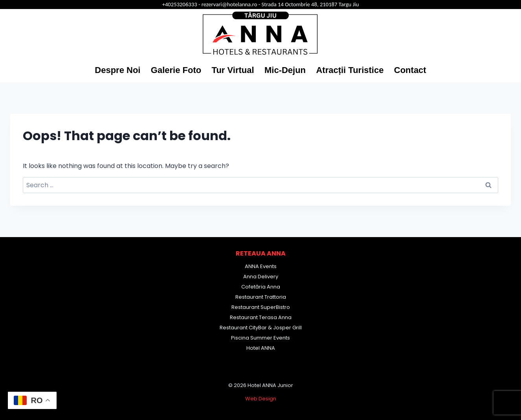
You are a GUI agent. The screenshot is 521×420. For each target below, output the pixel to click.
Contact (410, 70)
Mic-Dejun (285, 70)
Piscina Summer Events (260, 338)
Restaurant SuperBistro (261, 307)
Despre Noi (117, 70)
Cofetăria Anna (261, 287)
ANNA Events (261, 266)
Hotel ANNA (261, 348)
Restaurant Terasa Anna (261, 317)
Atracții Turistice (350, 70)
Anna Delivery (261, 277)
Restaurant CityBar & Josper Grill (261, 328)
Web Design (261, 399)
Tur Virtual (233, 70)
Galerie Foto (176, 70)
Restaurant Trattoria (261, 297)
